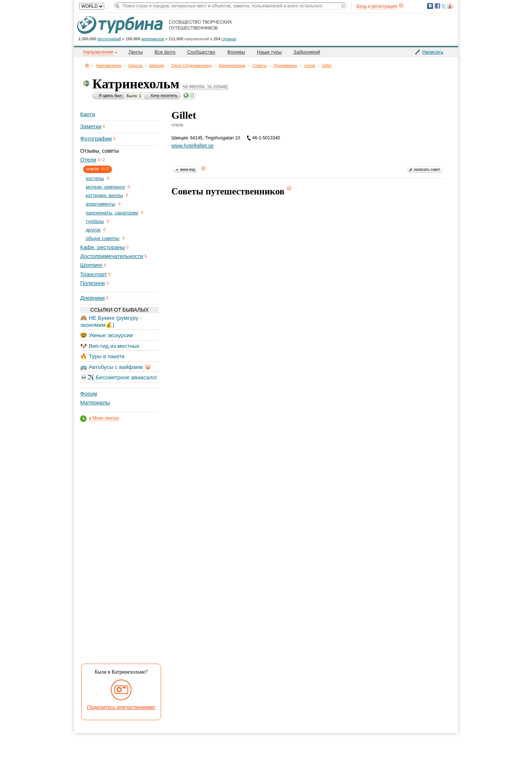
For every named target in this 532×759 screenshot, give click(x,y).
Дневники (92, 298)
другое (93, 230)
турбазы (95, 221)
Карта (88, 114)
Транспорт (93, 274)
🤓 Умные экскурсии (106, 335)
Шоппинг (91, 265)
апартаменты (100, 204)
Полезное (93, 283)
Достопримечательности (112, 256)
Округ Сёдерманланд (191, 65)
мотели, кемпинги (105, 187)
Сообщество (201, 52)
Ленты (136, 52)
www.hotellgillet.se (192, 146)
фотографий (109, 39)
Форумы (236, 52)
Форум (89, 394)
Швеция (157, 65)
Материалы (95, 402)
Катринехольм (232, 65)
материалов (153, 39)
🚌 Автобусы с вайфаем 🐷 (116, 367)
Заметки (91, 126)
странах (229, 39)
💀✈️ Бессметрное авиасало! (119, 377)
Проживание (286, 65)
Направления (109, 65)
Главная (87, 65)
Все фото (165, 52)
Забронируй (307, 52)
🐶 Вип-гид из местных (110, 346)
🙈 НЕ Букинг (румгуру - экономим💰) (111, 321)
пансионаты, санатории (112, 213)
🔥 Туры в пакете (102, 356)
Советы (259, 65)
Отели (88, 160)
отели (310, 65)
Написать (433, 52)
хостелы (95, 178)
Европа (136, 65)
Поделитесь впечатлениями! (121, 707)
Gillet (327, 65)
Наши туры (269, 52)
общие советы (103, 238)
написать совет (427, 170)
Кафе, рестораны (103, 247)
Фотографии (96, 138)
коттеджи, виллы (104, 195)
